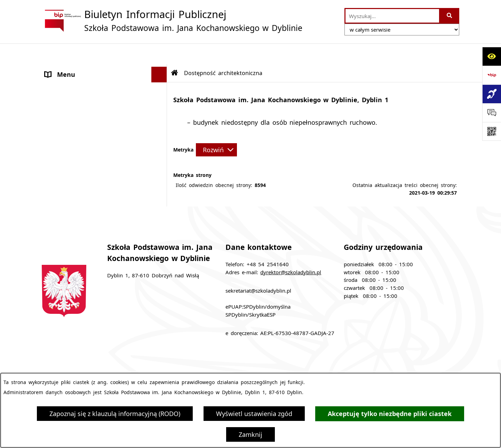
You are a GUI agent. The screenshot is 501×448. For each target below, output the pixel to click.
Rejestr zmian (420, 367)
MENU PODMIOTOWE (77, 69)
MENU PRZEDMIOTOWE (80, 85)
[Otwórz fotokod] (492, 131)
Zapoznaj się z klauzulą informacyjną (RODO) (115, 414)
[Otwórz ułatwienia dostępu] (492, 56)
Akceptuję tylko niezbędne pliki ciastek (390, 414)
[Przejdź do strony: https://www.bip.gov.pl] (492, 75)
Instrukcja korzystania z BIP (342, 367)
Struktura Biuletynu (257, 367)
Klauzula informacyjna (78, 129)
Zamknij (250, 434)
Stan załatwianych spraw (95, 367)
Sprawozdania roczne (77, 161)
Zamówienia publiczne (179, 367)
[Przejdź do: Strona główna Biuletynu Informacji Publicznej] (175, 52)
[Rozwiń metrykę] (216, 129)
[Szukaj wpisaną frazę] (450, 16)
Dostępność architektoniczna (88, 145)
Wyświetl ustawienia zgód (254, 414)
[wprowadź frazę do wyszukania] (392, 16)
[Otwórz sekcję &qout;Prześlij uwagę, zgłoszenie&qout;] (492, 113)
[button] (161, 70)
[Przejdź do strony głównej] (172, 21)
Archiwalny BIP (67, 114)
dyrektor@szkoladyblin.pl (291, 251)
